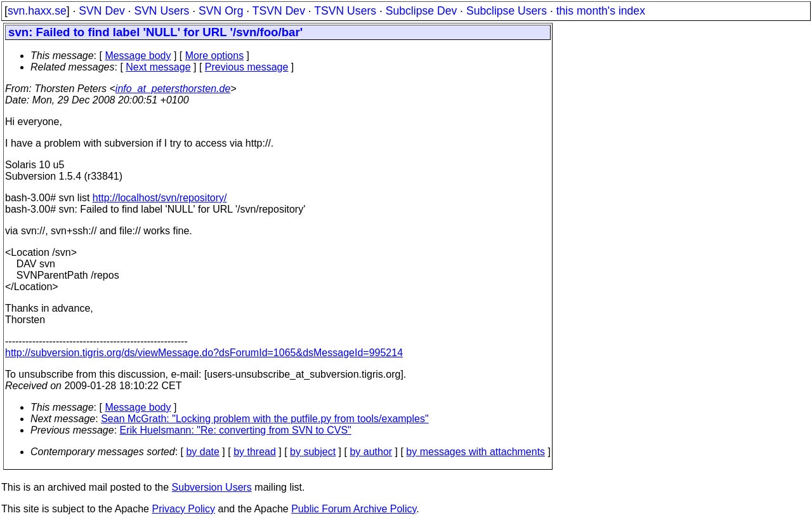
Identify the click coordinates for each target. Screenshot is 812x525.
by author (371, 452)
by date (202, 452)
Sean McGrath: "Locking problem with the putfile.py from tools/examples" (265, 419)
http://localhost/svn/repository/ (160, 198)
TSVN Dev (279, 11)
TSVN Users (345, 11)
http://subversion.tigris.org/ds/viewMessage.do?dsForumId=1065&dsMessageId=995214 (204, 353)
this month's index (601, 11)
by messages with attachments (475, 452)
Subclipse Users (507, 11)
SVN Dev (101, 11)
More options (215, 56)
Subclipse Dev (421, 11)
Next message (158, 67)
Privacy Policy (183, 509)
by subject (313, 452)
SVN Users (161, 11)
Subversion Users (212, 487)
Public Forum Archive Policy (354, 509)
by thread (255, 452)
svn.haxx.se (37, 11)
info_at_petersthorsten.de (173, 89)
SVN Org (221, 11)
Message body (138, 56)
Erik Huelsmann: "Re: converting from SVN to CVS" (236, 430)
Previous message (247, 67)
